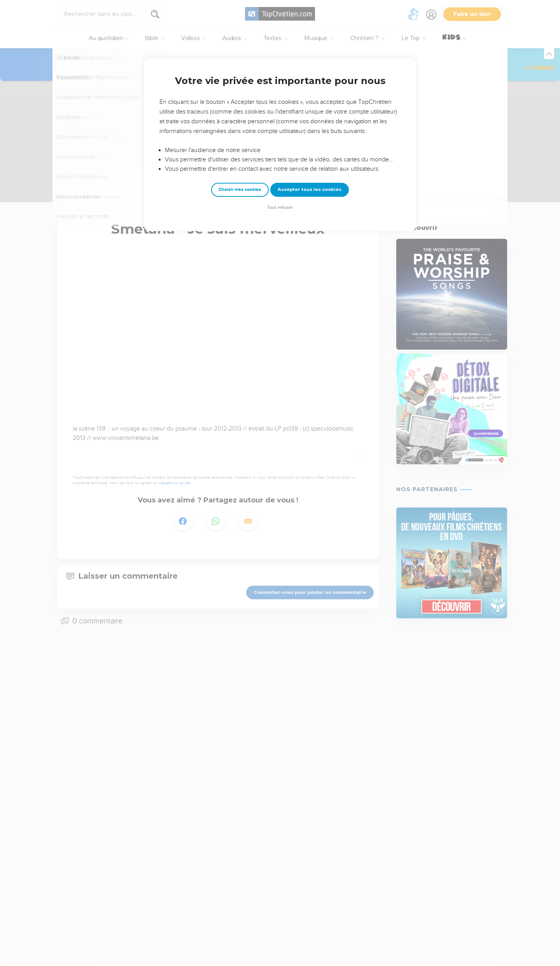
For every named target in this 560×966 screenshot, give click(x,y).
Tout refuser (280, 207)
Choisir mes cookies (240, 190)
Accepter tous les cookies (310, 189)
